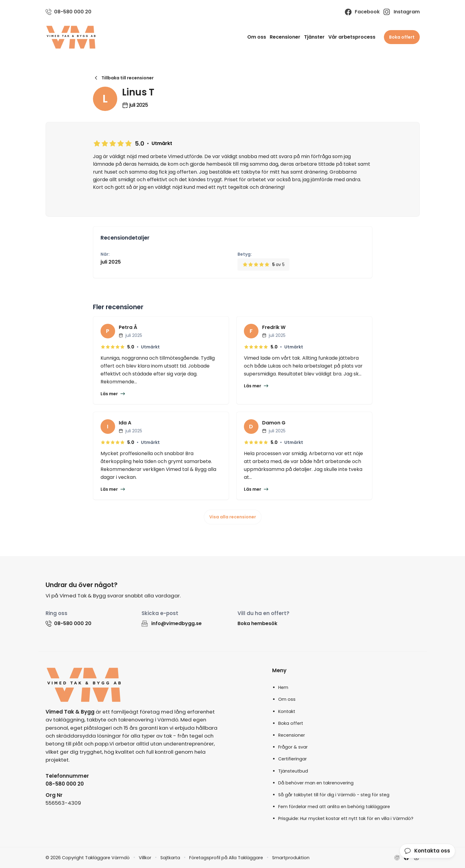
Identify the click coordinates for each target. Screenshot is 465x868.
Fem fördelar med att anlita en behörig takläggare (334, 807)
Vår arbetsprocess (352, 37)
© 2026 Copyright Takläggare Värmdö (88, 858)
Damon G (274, 423)
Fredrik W (274, 327)
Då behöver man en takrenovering (316, 783)
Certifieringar (292, 759)
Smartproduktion (291, 858)
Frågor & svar (293, 747)
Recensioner (285, 37)
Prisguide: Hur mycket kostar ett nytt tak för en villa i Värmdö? (346, 818)
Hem (283, 687)
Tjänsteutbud (293, 771)
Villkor (145, 858)
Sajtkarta (170, 858)
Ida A (125, 423)
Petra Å (128, 327)
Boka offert (402, 37)
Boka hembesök (257, 623)
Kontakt (287, 711)
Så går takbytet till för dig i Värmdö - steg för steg (334, 795)
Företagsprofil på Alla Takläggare (226, 858)
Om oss (257, 37)
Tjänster (314, 37)
